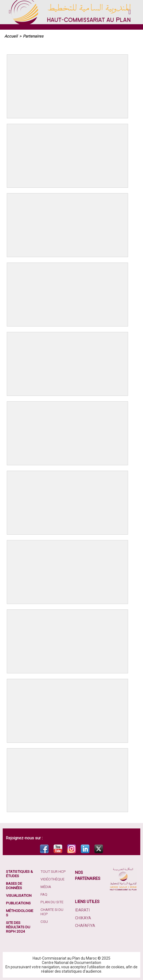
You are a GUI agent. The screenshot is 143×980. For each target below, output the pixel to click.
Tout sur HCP (54, 871)
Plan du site (52, 902)
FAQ (44, 894)
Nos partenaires (88, 875)
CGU (44, 921)
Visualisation (19, 895)
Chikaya (83, 918)
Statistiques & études (19, 873)
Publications (19, 903)
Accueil (10, 36)
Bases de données (15, 885)
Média (46, 886)
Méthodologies (19, 913)
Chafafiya (85, 925)
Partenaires (31, 36)
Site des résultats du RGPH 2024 (19, 927)
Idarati (82, 910)
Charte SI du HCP (53, 911)
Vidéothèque (53, 879)
